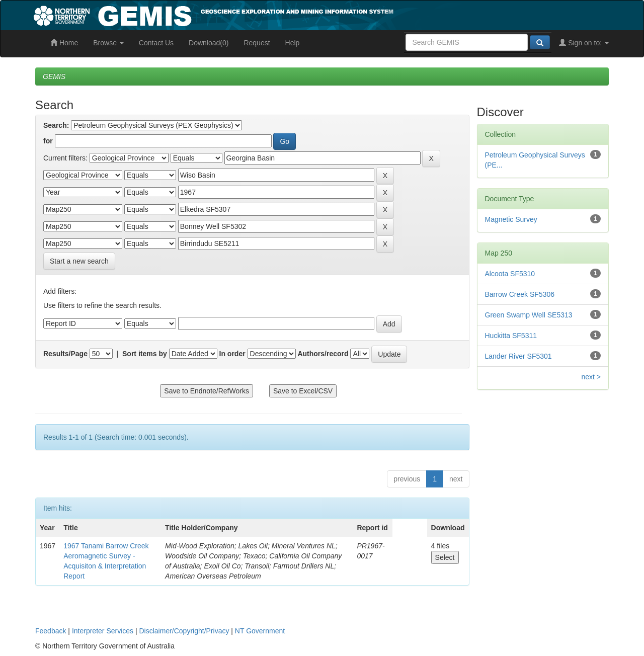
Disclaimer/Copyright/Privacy (184, 631)
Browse (108, 43)
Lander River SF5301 (518, 356)
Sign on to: (584, 43)
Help (293, 43)
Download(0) (209, 43)
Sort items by (145, 354)
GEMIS (54, 76)
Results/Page (65, 354)
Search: (56, 125)
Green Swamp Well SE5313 (529, 315)
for (48, 141)
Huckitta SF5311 (511, 336)
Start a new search (79, 261)
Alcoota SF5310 (510, 274)
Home (64, 43)
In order (232, 354)
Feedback (51, 631)
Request (257, 43)
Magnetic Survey (511, 219)
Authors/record (323, 354)
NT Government (260, 631)
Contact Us (156, 43)
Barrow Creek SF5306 (520, 294)
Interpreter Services (103, 631)
